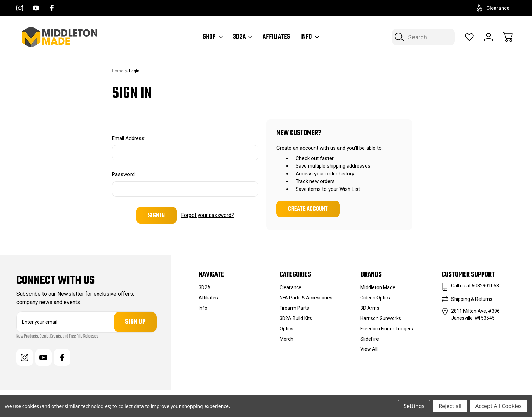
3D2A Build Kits (296, 318)
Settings (414, 406)
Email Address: (129, 138)
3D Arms (370, 308)
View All (369, 349)
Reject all (450, 406)
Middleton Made (378, 287)
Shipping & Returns (472, 299)
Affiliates (276, 37)
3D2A (243, 37)
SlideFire (370, 339)
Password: (124, 174)
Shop (213, 37)
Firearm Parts (294, 308)
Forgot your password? (208, 215)
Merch (286, 339)
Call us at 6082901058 (475, 286)
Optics (286, 329)
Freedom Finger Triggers (387, 329)
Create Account (308, 209)
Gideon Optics (375, 298)
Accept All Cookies (498, 406)
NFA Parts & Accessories (306, 298)
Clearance (493, 8)
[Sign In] (488, 37)
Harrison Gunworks (381, 318)
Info (310, 37)
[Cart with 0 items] (508, 37)
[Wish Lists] (469, 37)
